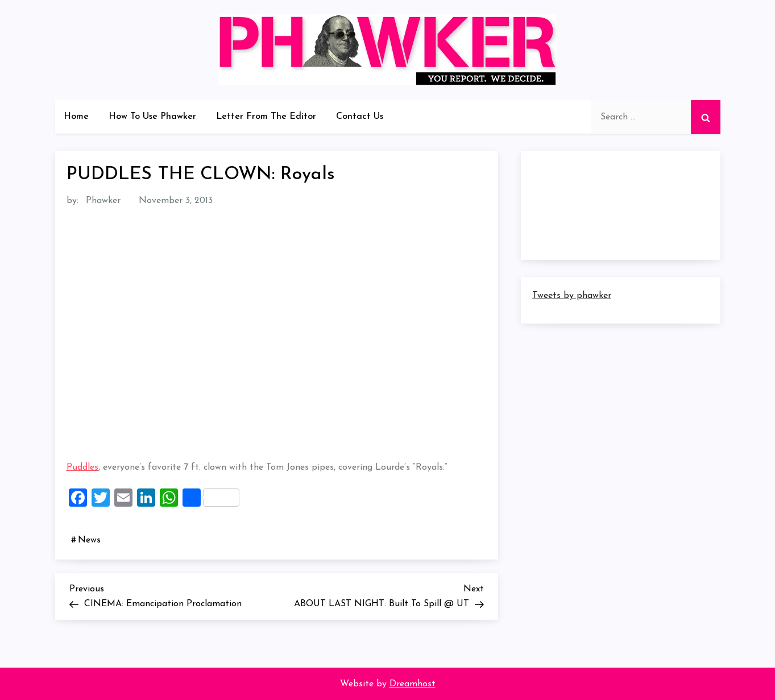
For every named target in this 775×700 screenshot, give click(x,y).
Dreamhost (413, 684)
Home (76, 117)
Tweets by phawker (572, 296)
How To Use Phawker (152, 117)
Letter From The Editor (266, 117)
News (89, 540)
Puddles (82, 467)
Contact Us (360, 117)
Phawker (103, 201)
